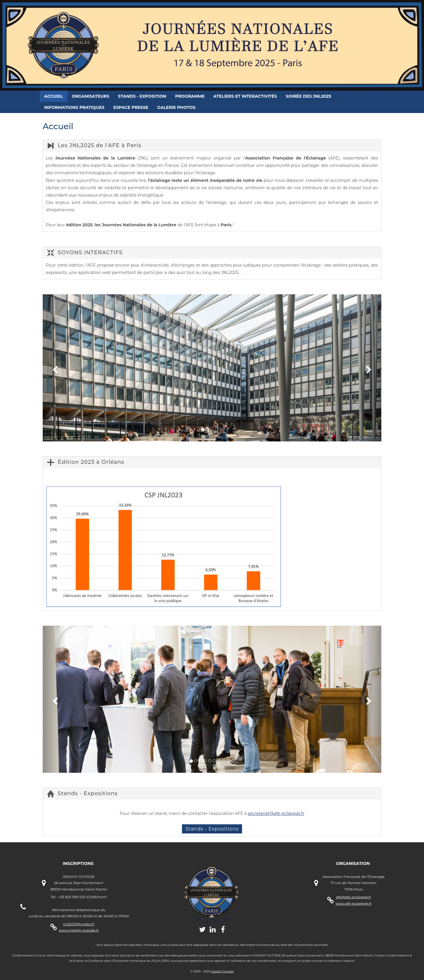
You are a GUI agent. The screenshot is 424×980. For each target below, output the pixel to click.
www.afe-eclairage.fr (353, 903)
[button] (54, 368)
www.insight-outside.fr (79, 930)
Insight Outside (222, 971)
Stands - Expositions (212, 829)
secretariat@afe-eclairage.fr (276, 813)
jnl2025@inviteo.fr (79, 924)
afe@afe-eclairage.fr (354, 897)
